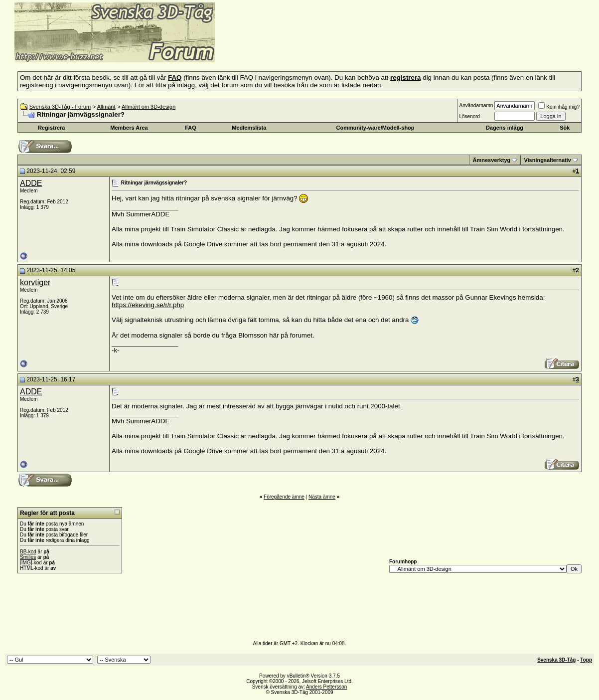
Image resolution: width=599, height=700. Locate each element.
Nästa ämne (322, 497)
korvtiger (35, 282)
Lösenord (469, 116)
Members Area (129, 128)
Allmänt (106, 107)
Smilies (28, 557)
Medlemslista (249, 128)
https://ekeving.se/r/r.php (148, 305)
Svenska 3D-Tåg (556, 660)
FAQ (191, 128)
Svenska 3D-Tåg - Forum (60, 107)
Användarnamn (476, 105)
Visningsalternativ (547, 160)
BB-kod (28, 552)
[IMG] (26, 563)
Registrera (51, 128)
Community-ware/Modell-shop (375, 128)
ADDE (31, 183)
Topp (586, 660)
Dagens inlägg (505, 128)
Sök (565, 128)
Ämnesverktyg (491, 160)
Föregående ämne (284, 497)
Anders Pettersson (326, 687)
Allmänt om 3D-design (149, 107)
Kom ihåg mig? (559, 107)
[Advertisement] (337, 47)
